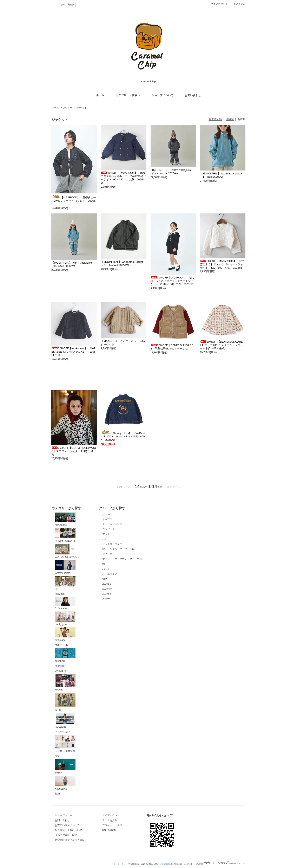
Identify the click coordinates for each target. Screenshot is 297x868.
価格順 (230, 119)
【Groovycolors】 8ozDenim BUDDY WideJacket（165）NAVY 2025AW (123, 436)
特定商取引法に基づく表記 (70, 840)
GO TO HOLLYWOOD (67, 551)
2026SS (107, 584)
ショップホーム (64, 815)
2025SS (107, 594)
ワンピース (108, 529)
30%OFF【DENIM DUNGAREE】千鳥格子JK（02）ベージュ (172, 347)
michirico (60, 666)
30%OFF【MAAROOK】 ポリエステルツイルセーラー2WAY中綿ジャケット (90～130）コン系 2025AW (123, 178)
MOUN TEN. (62, 645)
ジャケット (81, 108)
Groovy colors (65, 567)
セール (106, 514)
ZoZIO (65, 767)
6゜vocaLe (65, 603)
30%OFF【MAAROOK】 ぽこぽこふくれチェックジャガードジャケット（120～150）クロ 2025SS (173, 281)
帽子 (105, 564)
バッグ (106, 569)
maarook (60, 594)
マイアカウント (219, 4)
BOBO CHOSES (65, 744)
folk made (65, 634)
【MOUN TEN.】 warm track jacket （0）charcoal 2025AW (122, 263)
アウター (67, 108)
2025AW (107, 589)
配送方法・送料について (68, 830)
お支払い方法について (67, 825)
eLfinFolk (65, 655)
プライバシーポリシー (115, 825)
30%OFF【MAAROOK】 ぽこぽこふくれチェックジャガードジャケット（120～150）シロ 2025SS (222, 264)
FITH (65, 583)
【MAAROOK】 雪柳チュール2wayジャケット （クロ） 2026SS (74, 201)
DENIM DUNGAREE (66, 535)
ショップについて (163, 95)
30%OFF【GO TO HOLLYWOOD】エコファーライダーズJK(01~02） (74, 451)
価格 (105, 579)
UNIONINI (60, 671)
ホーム (100, 95)
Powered (220, 864)
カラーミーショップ (121, 864)
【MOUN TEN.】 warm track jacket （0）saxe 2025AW (72, 264)
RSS (105, 830)
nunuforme (65, 519)
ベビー (106, 539)
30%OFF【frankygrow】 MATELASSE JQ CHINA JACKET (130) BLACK (74, 352)
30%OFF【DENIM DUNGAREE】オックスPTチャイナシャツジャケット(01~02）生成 (222, 345)
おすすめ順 (215, 119)
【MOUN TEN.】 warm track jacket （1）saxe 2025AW (221, 175)
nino (57, 756)
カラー (106, 599)
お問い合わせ (193, 95)
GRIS (65, 702)
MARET (65, 683)
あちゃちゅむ (62, 732)
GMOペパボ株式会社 (163, 864)
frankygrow (65, 619)
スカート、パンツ (112, 524)
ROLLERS (65, 721)
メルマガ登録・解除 (66, 835)
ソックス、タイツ (112, 544)
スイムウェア (110, 574)
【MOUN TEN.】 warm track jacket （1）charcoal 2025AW (171, 172)
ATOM (113, 830)
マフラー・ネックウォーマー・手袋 (122, 559)
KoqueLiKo (65, 783)
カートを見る (110, 820)
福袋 (57, 794)
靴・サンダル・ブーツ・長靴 (118, 549)
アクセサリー (110, 554)
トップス (107, 519)
